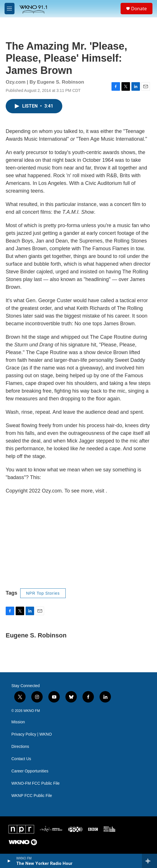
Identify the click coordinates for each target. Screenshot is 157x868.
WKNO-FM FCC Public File (36, 783)
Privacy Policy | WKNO (32, 734)
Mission (18, 722)
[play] (9, 861)
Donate (139, 9)
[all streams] (149, 861)
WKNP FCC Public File (32, 796)
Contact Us (21, 759)
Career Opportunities (30, 771)
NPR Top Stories (43, 593)
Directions (20, 747)
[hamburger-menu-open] (10, 9)
